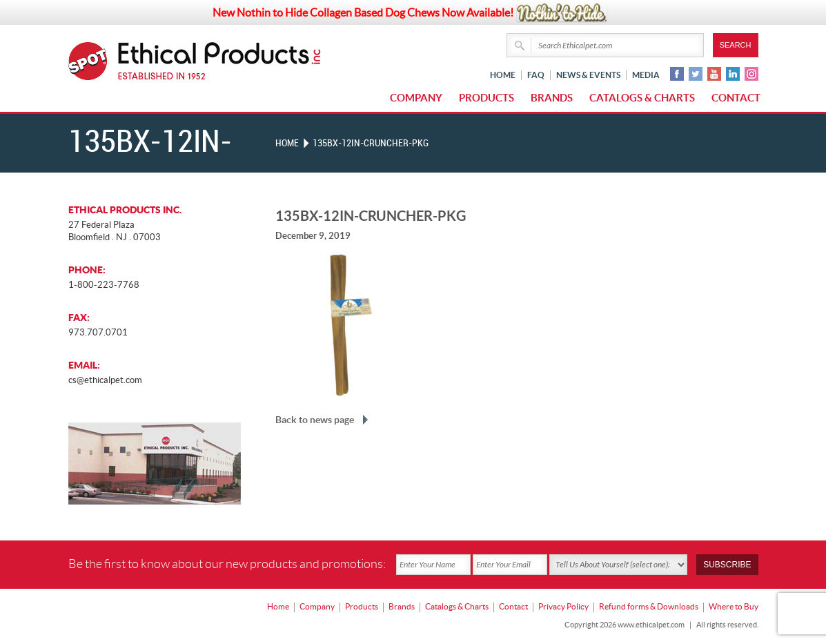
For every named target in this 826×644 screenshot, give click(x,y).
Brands (552, 98)
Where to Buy (734, 606)
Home (503, 75)
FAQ (536, 75)
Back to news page (315, 420)
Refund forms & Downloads (649, 606)
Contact (736, 98)
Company (416, 98)
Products (486, 98)
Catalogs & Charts (642, 98)
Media (646, 75)
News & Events (588, 75)
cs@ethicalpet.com (105, 380)
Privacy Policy (563, 606)
